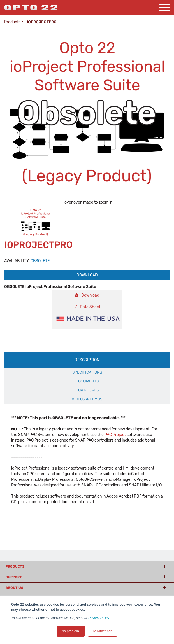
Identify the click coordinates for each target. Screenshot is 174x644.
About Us (14, 588)
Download (87, 275)
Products (12, 22)
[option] (36, 222)
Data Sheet (90, 307)
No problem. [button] (71, 631)
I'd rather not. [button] (103, 631)
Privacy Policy (99, 618)
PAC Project (115, 435)
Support (14, 577)
